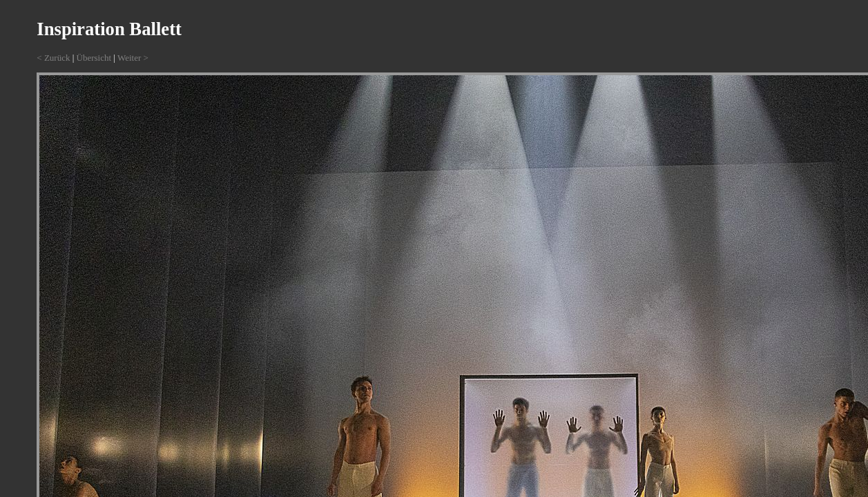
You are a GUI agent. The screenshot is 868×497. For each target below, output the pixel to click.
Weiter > (133, 58)
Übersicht (94, 58)
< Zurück (53, 58)
